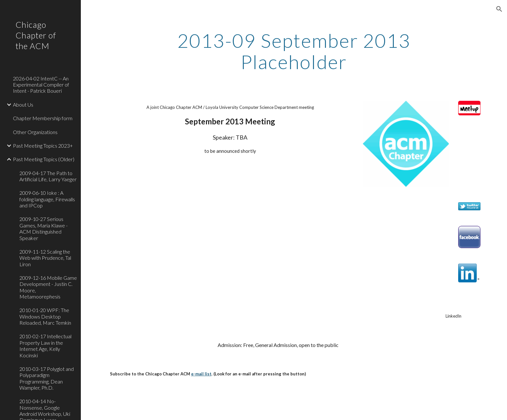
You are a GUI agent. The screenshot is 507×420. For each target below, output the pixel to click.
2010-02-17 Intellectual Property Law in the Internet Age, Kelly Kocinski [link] (45, 346)
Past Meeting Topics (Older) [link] (44, 159)
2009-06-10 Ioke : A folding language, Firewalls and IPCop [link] (47, 199)
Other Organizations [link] (35, 132)
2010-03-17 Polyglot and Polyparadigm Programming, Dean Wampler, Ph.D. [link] (47, 378)
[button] (499, 9)
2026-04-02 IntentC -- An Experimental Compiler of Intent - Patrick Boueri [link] (41, 85)
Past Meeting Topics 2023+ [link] (43, 146)
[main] (294, 51)
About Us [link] (23, 105)
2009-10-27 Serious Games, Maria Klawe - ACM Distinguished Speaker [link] (43, 228)
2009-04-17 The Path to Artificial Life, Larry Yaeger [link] (48, 176)
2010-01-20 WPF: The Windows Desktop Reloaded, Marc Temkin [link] (45, 316)
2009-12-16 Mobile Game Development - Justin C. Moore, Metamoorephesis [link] (48, 287)
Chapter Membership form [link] (43, 118)
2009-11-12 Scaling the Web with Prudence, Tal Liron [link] (45, 258)
